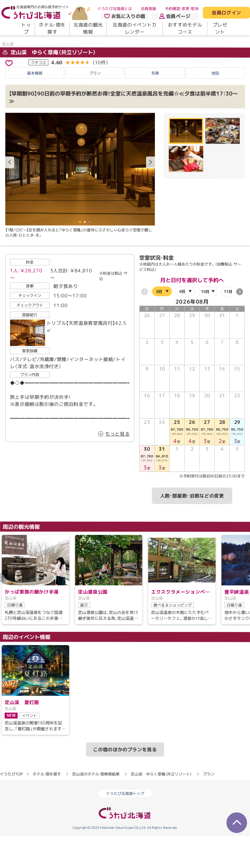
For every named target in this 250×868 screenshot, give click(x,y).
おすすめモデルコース (185, 28)
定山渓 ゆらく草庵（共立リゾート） (49, 81)
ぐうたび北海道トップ (125, 823)
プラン (95, 102)
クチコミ (39, 91)
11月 (228, 321)
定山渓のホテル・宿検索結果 (96, 803)
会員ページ (175, 16)
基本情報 (35, 102)
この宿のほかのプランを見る (125, 779)
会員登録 (148, 9)
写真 (155, 102)
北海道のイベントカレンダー (135, 28)
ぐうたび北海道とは (115, 9)
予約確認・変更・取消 (182, 9)
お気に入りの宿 (125, 16)
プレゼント (220, 28)
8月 (159, 320)
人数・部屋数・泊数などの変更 (192, 525)
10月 (205, 320)
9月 (182, 320)
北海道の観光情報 (88, 28)
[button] (150, 192)
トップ (26, 28)
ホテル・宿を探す (52, 28)
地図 (215, 102)
